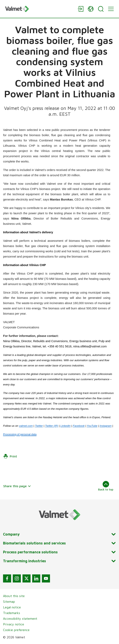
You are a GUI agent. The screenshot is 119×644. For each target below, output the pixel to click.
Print (10, 456)
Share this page (17, 486)
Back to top (106, 486)
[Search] (101, 9)
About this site (14, 596)
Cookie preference (16, 630)
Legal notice (12, 607)
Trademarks (12, 613)
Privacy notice (14, 624)
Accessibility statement (20, 619)
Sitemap (9, 602)
